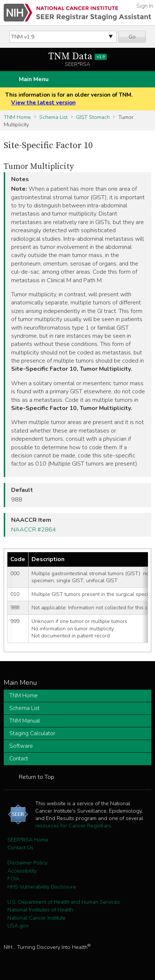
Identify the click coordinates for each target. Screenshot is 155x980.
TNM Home (17, 117)
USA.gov (18, 926)
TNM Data (78, 56)
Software (21, 746)
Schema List (53, 117)
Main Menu (34, 79)
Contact (19, 759)
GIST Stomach (93, 117)
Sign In (145, 6)
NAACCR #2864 (34, 530)
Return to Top (37, 777)
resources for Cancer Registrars (73, 826)
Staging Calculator (32, 733)
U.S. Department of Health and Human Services (64, 902)
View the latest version (43, 103)
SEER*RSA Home (28, 840)
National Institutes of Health (40, 910)
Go (132, 37)
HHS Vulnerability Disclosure (42, 887)
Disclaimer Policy (27, 863)
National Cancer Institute (37, 918)
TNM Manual (25, 721)
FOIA (13, 879)
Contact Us (20, 847)
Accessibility (22, 871)
